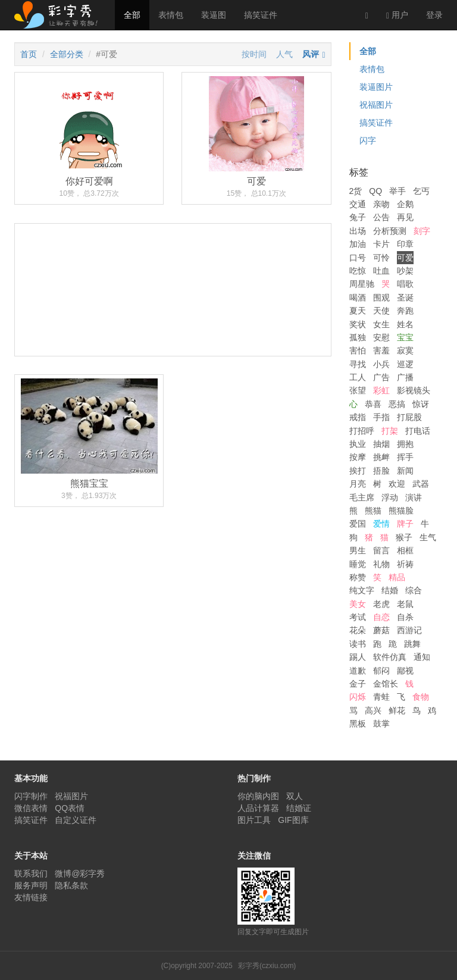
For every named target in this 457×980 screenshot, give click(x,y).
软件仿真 (390, 657)
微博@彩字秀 (80, 873)
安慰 (381, 337)
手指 (381, 417)
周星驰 (362, 284)
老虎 (381, 604)
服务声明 (31, 885)
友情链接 (31, 897)
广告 (381, 377)
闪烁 (358, 697)
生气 (428, 537)
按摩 (358, 457)
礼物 (381, 564)
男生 (358, 550)
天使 (381, 311)
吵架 (405, 271)
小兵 (381, 364)
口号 (358, 258)
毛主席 (362, 497)
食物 (421, 697)
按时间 (254, 54)
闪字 (368, 140)
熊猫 (373, 511)
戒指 (358, 417)
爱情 (381, 524)
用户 (397, 15)
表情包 (171, 15)
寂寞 (405, 350)
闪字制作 (31, 796)
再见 (405, 217)
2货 (356, 191)
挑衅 (381, 457)
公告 (381, 217)
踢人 (358, 657)
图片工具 (254, 820)
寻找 (358, 364)
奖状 (358, 324)
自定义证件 (76, 820)
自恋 (381, 617)
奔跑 (405, 311)
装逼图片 (376, 87)
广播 (405, 377)
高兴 (373, 710)
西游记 (409, 630)
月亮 (358, 484)
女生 (381, 324)
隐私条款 (71, 885)
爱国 (358, 524)
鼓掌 (381, 724)
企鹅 (405, 204)
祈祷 (405, 564)
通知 (422, 657)
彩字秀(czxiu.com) (267, 966)
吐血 (381, 271)
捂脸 (381, 471)
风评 (311, 54)
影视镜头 (414, 390)
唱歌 (405, 284)
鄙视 (405, 671)
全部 (132, 15)
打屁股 (409, 417)
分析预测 (390, 231)
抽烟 (381, 444)
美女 (358, 604)
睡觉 (358, 564)
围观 (381, 298)
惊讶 (421, 404)
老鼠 (405, 604)
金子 (358, 684)
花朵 (358, 630)
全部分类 (67, 54)
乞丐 (421, 191)
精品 (397, 577)
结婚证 (299, 808)
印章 (405, 244)
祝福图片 (376, 105)
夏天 (358, 311)
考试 (358, 617)
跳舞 (412, 644)
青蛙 (381, 697)
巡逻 (405, 364)
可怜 (381, 258)
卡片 (381, 244)
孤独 (358, 337)
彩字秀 (60, 15)
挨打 (358, 471)
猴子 (404, 537)
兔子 (358, 217)
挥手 (405, 457)
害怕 (358, 350)
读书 (358, 644)
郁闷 (381, 671)
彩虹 (381, 390)
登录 (434, 15)
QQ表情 (70, 808)
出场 (358, 231)
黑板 (358, 724)
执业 (358, 444)
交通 (358, 204)
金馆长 (386, 684)
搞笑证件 (261, 15)
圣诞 (405, 298)
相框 (405, 550)
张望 (358, 390)
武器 (421, 484)
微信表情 (31, 808)
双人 (295, 796)
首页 (29, 54)
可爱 (405, 258)
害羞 (381, 350)
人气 (284, 54)
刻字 (422, 231)
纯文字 (362, 590)
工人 (358, 377)
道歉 (358, 671)
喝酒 (358, 298)
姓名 (405, 324)
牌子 (405, 524)
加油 (358, 244)
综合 (414, 590)
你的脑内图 (258, 796)
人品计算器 (258, 808)
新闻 (405, 471)
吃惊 (358, 271)
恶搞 (397, 404)
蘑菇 (381, 630)
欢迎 (397, 484)
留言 (381, 550)
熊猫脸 (401, 511)
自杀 (405, 617)
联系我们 (31, 873)
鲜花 (397, 710)
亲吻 (381, 204)
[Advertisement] (173, 334)
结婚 (390, 590)
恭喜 (373, 404)
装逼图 (214, 15)
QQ (375, 191)
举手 (397, 191)
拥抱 (405, 444)
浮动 (390, 497)
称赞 (358, 577)
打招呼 (362, 431)
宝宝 (405, 337)
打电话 (418, 431)
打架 (390, 431)
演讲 (414, 497)
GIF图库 (293, 820)
